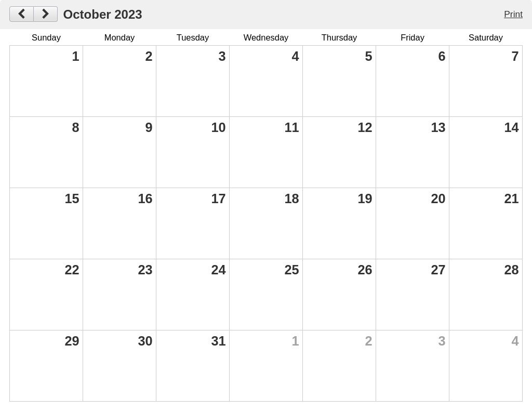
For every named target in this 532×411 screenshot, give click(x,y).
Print (513, 14)
